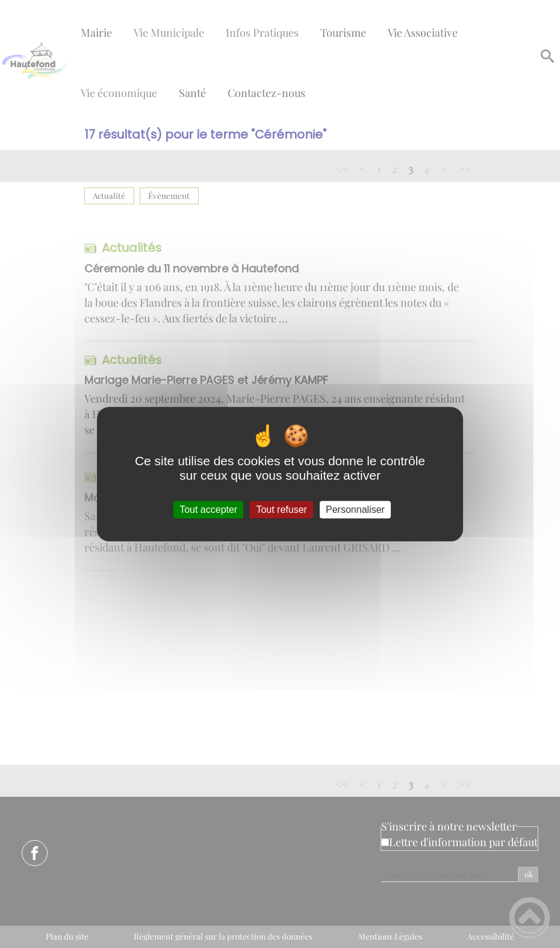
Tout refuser (281, 510)
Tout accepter (208, 510)
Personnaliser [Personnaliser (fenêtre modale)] (355, 510)
